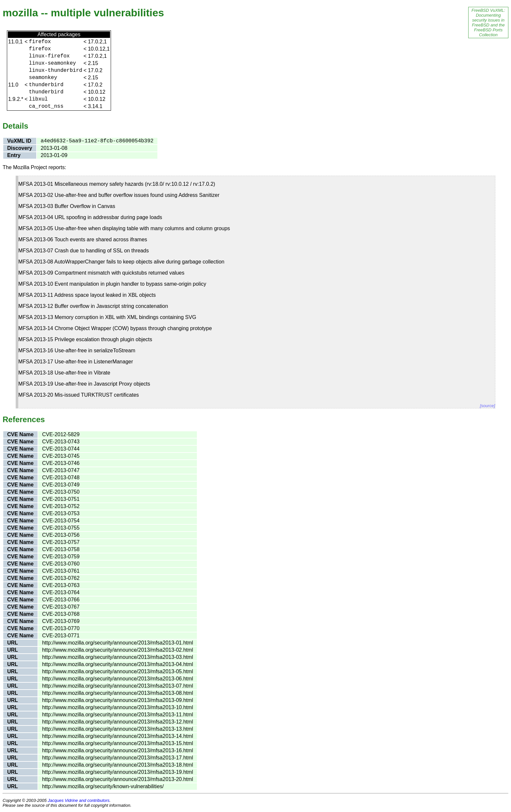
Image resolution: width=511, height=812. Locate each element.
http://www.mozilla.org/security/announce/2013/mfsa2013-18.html (118, 765)
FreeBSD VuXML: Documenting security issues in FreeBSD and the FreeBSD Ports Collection (488, 23)
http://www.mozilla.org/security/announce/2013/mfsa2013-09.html (118, 700)
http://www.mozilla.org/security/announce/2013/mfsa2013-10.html (118, 707)
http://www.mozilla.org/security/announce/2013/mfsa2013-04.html (118, 664)
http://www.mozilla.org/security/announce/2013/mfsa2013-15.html (118, 743)
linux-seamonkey (53, 63)
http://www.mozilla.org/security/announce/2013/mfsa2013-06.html (118, 679)
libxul (39, 99)
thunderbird (46, 85)
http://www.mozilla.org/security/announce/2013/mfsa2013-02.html (118, 650)
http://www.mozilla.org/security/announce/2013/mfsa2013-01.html (118, 643)
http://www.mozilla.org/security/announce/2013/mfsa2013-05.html (118, 671)
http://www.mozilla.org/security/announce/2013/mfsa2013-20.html (118, 779)
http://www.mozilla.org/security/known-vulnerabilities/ (103, 786)
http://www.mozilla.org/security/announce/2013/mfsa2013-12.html (118, 722)
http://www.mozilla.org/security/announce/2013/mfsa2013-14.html (118, 736)
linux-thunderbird (56, 71)
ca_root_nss (46, 106)
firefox (40, 42)
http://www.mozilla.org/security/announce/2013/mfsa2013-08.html (118, 693)
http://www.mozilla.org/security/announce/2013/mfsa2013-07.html (118, 686)
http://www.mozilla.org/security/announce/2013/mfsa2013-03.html (118, 657)
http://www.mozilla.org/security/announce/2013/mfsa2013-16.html (118, 750)
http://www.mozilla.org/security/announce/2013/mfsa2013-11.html (118, 715)
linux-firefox (49, 56)
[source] (487, 406)
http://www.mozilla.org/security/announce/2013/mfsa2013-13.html (118, 729)
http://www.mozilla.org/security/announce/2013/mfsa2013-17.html (118, 758)
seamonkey (43, 78)
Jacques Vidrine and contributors (79, 800)
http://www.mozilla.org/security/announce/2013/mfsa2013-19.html (118, 772)
